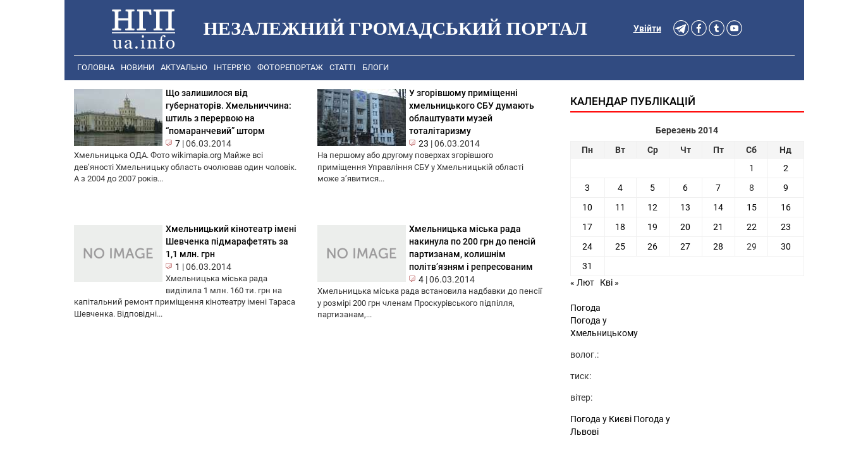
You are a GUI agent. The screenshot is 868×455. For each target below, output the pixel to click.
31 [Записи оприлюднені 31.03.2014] (587, 266)
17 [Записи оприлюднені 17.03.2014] (587, 227)
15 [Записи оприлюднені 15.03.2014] (752, 207)
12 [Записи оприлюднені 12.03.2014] (652, 207)
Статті (343, 67)
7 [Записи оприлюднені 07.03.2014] (718, 188)
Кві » (609, 282)
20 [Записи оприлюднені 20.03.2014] (685, 227)
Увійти (647, 28)
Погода (585, 308)
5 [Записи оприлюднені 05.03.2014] (652, 188)
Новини (138, 67)
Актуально (184, 67)
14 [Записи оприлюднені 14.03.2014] (718, 207)
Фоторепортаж (290, 67)
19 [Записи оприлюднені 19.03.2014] (652, 227)
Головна (96, 67)
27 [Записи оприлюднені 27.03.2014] (685, 246)
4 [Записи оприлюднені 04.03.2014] (620, 188)
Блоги (376, 67)
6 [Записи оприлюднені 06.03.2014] (685, 188)
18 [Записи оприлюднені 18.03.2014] (620, 227)
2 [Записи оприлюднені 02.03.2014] (786, 168)
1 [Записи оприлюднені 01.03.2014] (752, 168)
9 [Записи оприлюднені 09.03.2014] (786, 188)
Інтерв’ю (232, 67)
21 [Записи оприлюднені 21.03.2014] (718, 227)
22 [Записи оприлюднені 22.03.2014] (752, 227)
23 (424, 143)
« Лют (582, 282)
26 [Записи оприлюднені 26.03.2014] (652, 246)
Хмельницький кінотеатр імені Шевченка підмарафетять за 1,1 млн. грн (231, 241)
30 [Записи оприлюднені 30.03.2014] (786, 246)
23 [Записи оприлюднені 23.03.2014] (786, 227)
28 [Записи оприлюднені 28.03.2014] (718, 246)
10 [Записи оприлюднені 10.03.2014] (587, 207)
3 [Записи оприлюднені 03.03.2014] (587, 188)
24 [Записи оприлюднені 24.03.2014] (587, 246)
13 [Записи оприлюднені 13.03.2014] (685, 207)
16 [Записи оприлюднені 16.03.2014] (786, 207)
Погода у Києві (601, 419)
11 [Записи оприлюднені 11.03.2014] (620, 207)
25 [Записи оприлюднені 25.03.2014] (620, 246)
